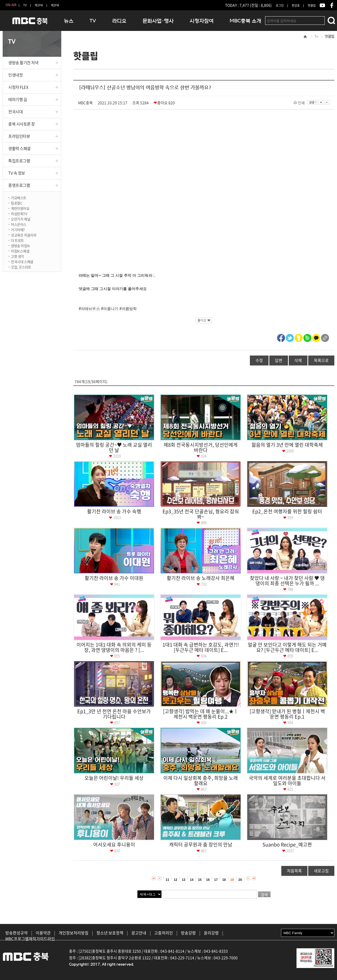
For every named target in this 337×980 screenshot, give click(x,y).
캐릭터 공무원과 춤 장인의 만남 (201, 844)
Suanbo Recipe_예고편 (287, 844)
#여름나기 (110, 309)
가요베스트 (19, 197)
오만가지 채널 (21, 219)
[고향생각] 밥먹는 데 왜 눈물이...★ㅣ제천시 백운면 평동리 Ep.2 (201, 714)
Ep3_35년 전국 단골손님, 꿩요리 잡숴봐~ (201, 514)
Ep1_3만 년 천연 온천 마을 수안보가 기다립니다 (114, 714)
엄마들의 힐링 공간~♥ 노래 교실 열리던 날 (114, 447)
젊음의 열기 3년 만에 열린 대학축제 (287, 445)
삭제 (298, 360)
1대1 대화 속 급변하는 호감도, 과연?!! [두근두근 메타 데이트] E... (201, 647)
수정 (259, 360)
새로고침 (321, 871)
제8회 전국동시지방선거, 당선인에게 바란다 (201, 447)
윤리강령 (211, 933)
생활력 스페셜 (19, 148)
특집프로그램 (19, 161)
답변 (279, 360)
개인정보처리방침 (74, 933)
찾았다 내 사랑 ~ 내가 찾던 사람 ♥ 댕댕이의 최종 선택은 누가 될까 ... (287, 581)
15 (200, 880)
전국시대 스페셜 (22, 261)
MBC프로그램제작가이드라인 (30, 939)
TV (25, 5)
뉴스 (69, 21)
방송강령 (188, 933)
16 (208, 880)
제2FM (55, 5)
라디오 (119, 21)
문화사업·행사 (158, 21)
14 (192, 880)
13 (183, 880)
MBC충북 (29, 23)
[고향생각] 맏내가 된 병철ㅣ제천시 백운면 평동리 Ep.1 (287, 714)
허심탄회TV (19, 213)
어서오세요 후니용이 (114, 844)
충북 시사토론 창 (22, 124)
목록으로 (321, 360)
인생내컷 (15, 75)
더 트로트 (17, 240)
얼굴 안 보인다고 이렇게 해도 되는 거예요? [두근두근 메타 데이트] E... (287, 647)
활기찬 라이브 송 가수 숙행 (114, 511)
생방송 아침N (20, 245)
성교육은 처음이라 (24, 235)
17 (216, 880)
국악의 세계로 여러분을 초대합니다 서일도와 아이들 (287, 781)
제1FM (39, 5)
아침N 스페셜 (20, 251)
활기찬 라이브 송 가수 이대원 (114, 578)
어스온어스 (19, 224)
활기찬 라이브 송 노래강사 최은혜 (201, 578)
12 (175, 880)
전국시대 (15, 112)
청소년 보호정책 (110, 933)
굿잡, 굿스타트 (21, 267)
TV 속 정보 (17, 173)
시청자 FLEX (18, 87)
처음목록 (294, 871)
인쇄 (300, 103)
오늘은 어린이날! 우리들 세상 (114, 778)
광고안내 (139, 933)
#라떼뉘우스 (89, 309)
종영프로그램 (19, 185)
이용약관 (43, 933)
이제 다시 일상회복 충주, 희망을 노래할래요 (201, 781)
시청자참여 (202, 21)
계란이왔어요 (20, 208)
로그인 (280, 5)
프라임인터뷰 (19, 136)
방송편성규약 (17, 933)
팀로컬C (17, 203)
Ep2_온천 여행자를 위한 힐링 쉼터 (287, 511)
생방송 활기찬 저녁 (23, 63)
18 (224, 880)
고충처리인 (164, 933)
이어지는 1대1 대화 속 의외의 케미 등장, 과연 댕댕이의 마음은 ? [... (114, 647)
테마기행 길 (18, 99)
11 (167, 880)
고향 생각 (17, 256)
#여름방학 (128, 309)
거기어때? (18, 229)
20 (240, 880)
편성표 (296, 5)
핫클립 (312, 5)
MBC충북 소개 (245, 21)
